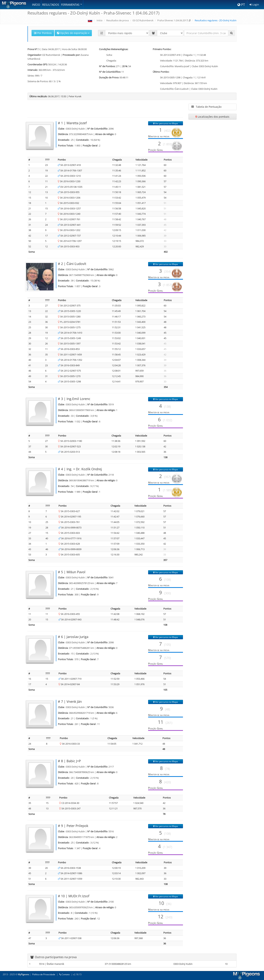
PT (241, 5)
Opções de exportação (73, 33)
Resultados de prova (118, 20)
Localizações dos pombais (212, 117)
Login (254, 4)
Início (36, 5)
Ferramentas (72, 5)
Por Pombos (43, 33)
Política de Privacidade (44, 974)
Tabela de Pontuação (206, 107)
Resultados (51, 5)
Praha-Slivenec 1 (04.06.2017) (173, 20)
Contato (65, 974)
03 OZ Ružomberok (143, 20)
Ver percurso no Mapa (166, 123)
